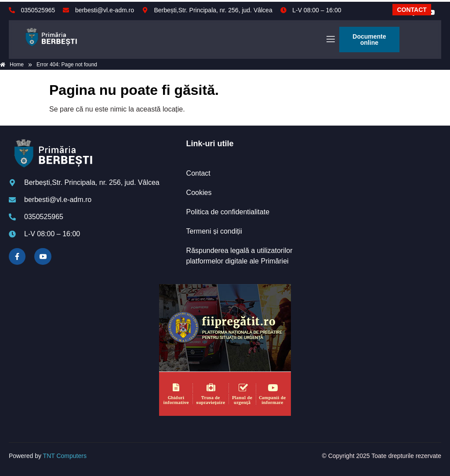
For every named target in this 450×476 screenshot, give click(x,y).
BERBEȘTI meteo (377, 172)
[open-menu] (330, 40)
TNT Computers (65, 456)
